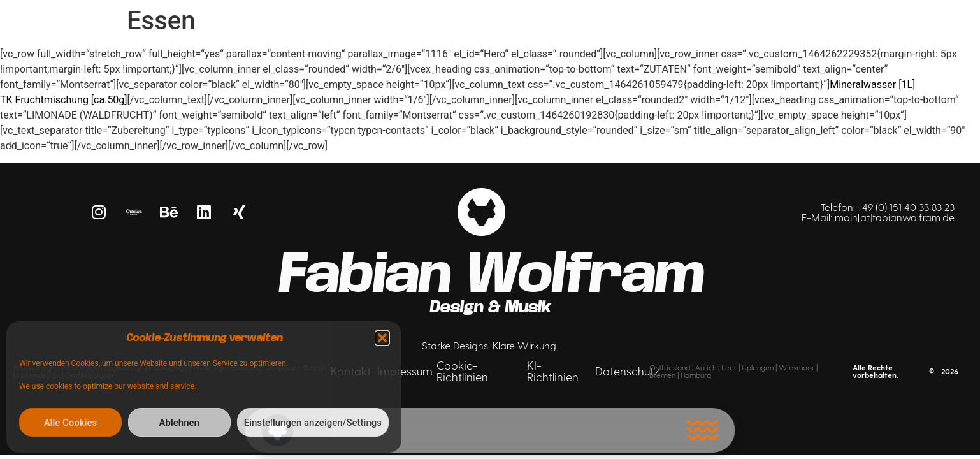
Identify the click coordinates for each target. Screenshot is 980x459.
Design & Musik (490, 307)
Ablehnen (179, 423)
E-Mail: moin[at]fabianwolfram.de (878, 217)
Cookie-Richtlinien (462, 371)
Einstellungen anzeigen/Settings (313, 423)
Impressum (405, 371)
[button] (382, 338)
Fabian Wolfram (490, 274)
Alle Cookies (71, 423)
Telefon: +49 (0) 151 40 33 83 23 (888, 207)
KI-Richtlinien (553, 371)
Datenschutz (627, 371)
